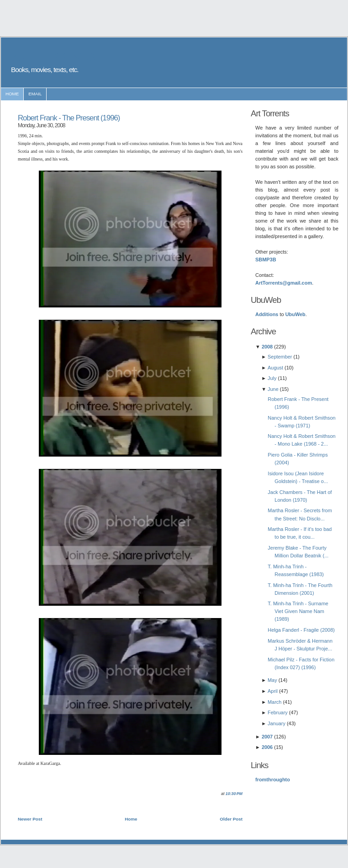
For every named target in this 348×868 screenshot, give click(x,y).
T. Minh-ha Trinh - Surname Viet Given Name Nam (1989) (298, 611)
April (273, 691)
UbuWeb (295, 314)
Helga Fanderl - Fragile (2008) (301, 630)
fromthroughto (273, 780)
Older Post (231, 819)
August (275, 368)
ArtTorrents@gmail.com (284, 283)
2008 (267, 347)
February (278, 712)
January (277, 723)
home (12, 94)
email (35, 94)
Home (131, 819)
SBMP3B (266, 260)
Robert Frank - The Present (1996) (69, 118)
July (272, 378)
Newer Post (30, 819)
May (272, 680)
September (280, 357)
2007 (267, 737)
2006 (267, 747)
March (274, 702)
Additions (267, 314)
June (273, 389)
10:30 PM (234, 794)
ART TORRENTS (52, 57)
